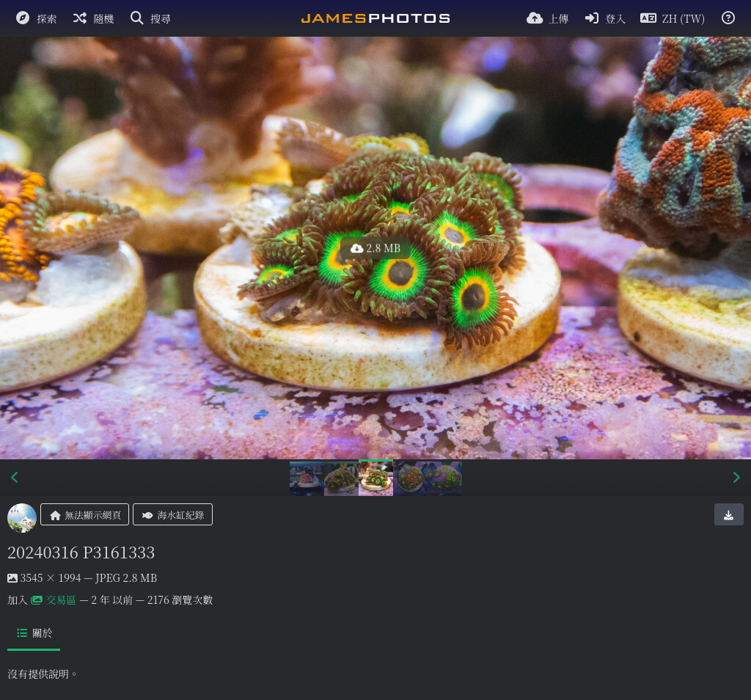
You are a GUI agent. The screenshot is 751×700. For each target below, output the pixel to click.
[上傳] (548, 18)
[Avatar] (22, 518)
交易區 (54, 599)
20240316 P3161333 (81, 551)
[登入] (605, 18)
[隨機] (93, 18)
